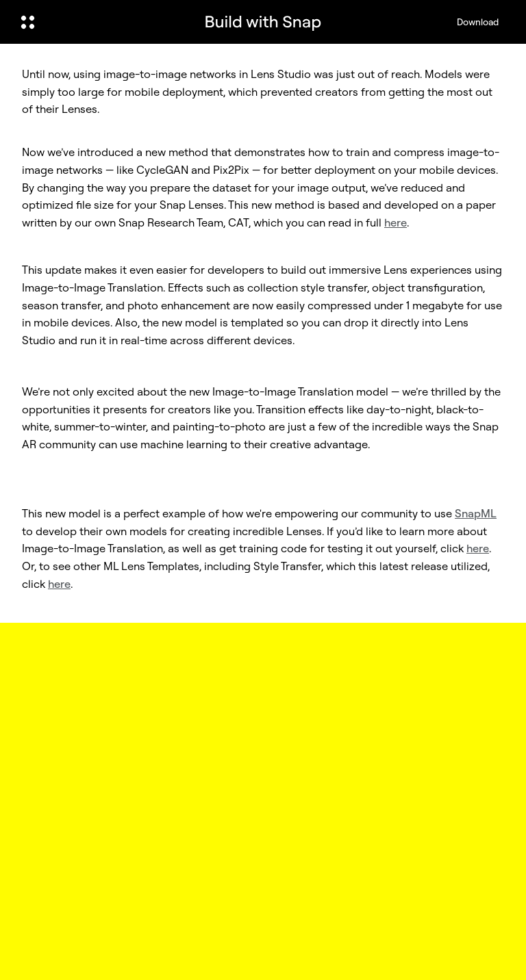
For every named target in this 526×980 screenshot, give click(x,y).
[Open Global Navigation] (101, 22)
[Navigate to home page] (263, 22)
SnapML (476, 513)
